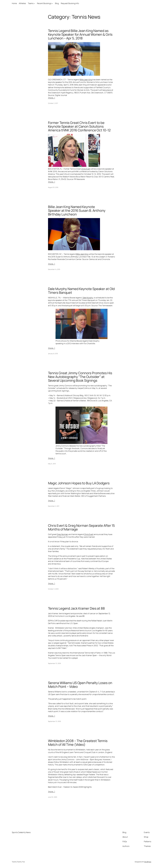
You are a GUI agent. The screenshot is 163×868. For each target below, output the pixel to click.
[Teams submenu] (34, 3)
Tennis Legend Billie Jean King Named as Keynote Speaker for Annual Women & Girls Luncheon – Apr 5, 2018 (80, 34)
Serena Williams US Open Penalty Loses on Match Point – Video (80, 685)
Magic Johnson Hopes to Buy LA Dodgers (79, 483)
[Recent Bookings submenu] (52, 3)
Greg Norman (62, 534)
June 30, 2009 (53, 797)
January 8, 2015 (53, 354)
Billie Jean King (86, 80)
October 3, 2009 (53, 589)
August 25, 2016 (53, 187)
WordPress (148, 862)
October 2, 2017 (53, 103)
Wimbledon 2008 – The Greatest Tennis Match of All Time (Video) (78, 743)
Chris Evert (86, 169)
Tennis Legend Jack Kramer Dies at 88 (76, 608)
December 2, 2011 (54, 506)
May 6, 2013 (52, 464)
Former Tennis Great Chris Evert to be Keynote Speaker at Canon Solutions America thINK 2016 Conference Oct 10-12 (79, 126)
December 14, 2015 (54, 269)
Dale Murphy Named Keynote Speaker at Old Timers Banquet (81, 291)
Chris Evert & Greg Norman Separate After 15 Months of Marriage (81, 527)
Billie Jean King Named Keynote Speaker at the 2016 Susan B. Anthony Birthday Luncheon (77, 210)
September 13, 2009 (54, 663)
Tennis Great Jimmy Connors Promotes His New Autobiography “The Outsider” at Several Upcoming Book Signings (80, 377)
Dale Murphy (88, 298)
